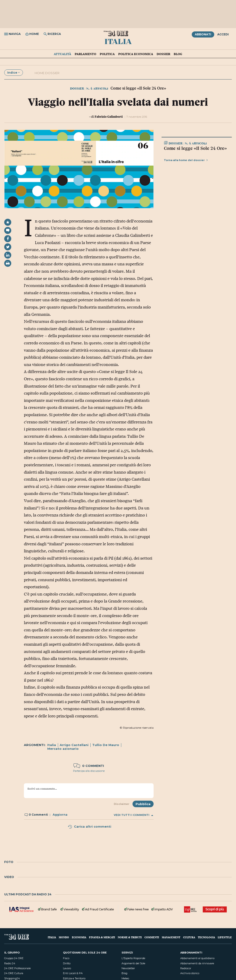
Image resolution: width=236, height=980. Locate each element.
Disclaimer (122, 804)
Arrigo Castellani (74, 745)
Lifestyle (225, 937)
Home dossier (47, 73)
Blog (178, 54)
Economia (79, 937)
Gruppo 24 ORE (14, 958)
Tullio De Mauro (106, 745)
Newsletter (128, 968)
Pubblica (143, 804)
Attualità (63, 54)
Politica (107, 54)
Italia (118, 41)
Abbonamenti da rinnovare (197, 963)
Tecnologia (206, 937)
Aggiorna (60, 815)
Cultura (189, 937)
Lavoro (67, 968)
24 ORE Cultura (14, 973)
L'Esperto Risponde (133, 958)
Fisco (66, 958)
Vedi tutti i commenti (133, 815)
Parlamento (85, 54)
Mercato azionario (63, 749)
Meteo (125, 978)
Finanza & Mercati (102, 937)
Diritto (67, 963)
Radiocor (186, 968)
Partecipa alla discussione (89, 771)
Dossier (163, 54)
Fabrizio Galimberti (109, 117)
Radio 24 (10, 963)
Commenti (152, 937)
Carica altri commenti (89, 826)
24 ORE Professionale (17, 968)
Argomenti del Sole (133, 963)
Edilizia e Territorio (74, 978)
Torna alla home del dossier (186, 160)
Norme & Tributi (130, 937)
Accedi (223, 34)
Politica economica (136, 54)
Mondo (64, 937)
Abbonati (203, 34)
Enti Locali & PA (73, 973)
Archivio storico (190, 973)
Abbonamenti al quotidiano (197, 958)
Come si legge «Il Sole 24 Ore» (195, 148)
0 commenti (89, 766)
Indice (14, 73)
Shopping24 (12, 978)
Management (171, 937)
